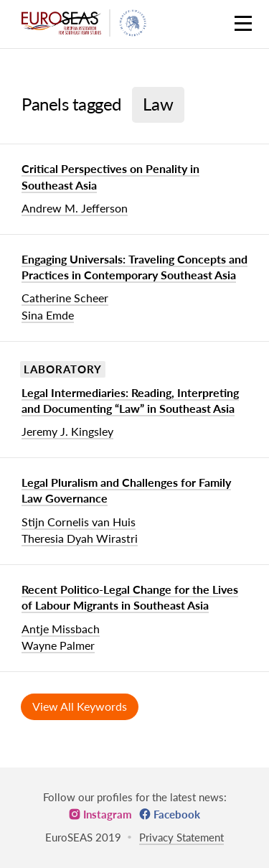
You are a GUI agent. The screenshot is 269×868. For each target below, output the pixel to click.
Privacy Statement (181, 837)
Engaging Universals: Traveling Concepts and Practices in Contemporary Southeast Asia (134, 267)
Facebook (177, 814)
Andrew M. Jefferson (75, 208)
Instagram (108, 814)
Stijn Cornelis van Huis (79, 522)
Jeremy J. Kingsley (67, 431)
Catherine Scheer (65, 298)
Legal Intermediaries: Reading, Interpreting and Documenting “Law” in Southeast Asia (130, 400)
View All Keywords (80, 706)
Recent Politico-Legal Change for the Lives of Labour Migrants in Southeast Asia (130, 597)
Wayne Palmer (58, 645)
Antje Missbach (61, 629)
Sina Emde (48, 315)
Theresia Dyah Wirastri (80, 538)
